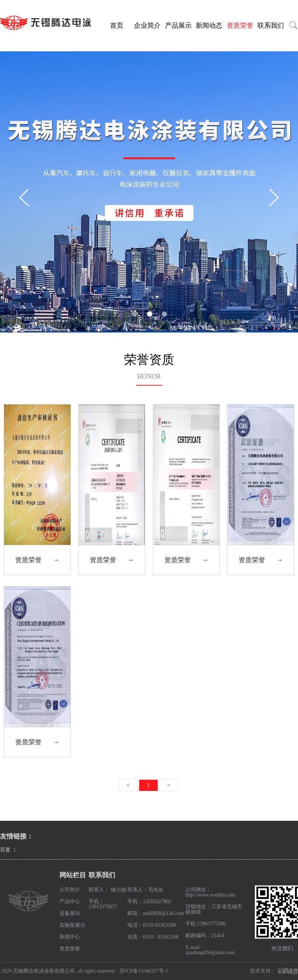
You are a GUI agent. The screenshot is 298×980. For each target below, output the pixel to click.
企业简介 (147, 25)
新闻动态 (209, 25)
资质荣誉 (240, 25)
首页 (117, 25)
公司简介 (70, 890)
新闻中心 (70, 937)
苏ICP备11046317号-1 (144, 971)
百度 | (10, 850)
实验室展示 (72, 925)
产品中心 (70, 902)
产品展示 (178, 25)
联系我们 (271, 25)
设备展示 (70, 913)
